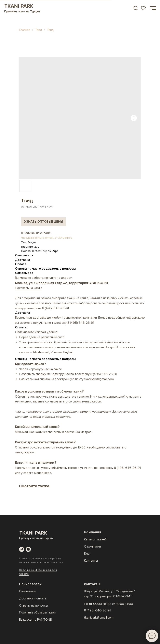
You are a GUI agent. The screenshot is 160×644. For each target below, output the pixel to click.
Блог (88, 554)
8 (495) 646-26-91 (56, 308)
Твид (39, 30)
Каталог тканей (95, 539)
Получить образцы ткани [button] (37, 612)
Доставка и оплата (33, 598)
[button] (136, 8)
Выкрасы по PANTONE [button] (35, 620)
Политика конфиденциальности (38, 570)
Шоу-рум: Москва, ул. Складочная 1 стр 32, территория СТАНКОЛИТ (110, 594)
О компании (92, 547)
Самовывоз (27, 591)
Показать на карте (29, 288)
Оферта (24, 574)
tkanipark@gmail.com (99, 618)
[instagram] (28, 549)
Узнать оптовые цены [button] (44, 222)
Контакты (91, 561)
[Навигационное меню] (153, 8)
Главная (25, 30)
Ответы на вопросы (34, 606)
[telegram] (22, 549)
